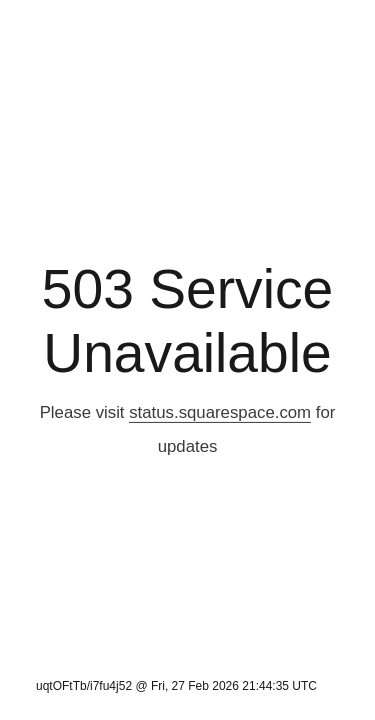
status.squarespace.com (220, 412)
